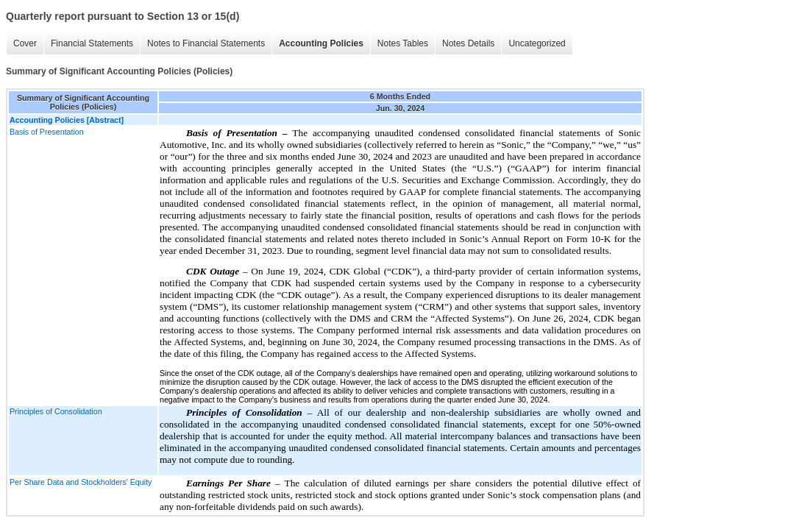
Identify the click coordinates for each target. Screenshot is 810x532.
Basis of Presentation (47, 132)
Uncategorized (537, 43)
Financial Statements (92, 43)
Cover (25, 43)
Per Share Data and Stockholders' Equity (81, 482)
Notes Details (468, 43)
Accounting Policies (321, 43)
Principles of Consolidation (56, 411)
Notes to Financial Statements (206, 43)
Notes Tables (403, 43)
